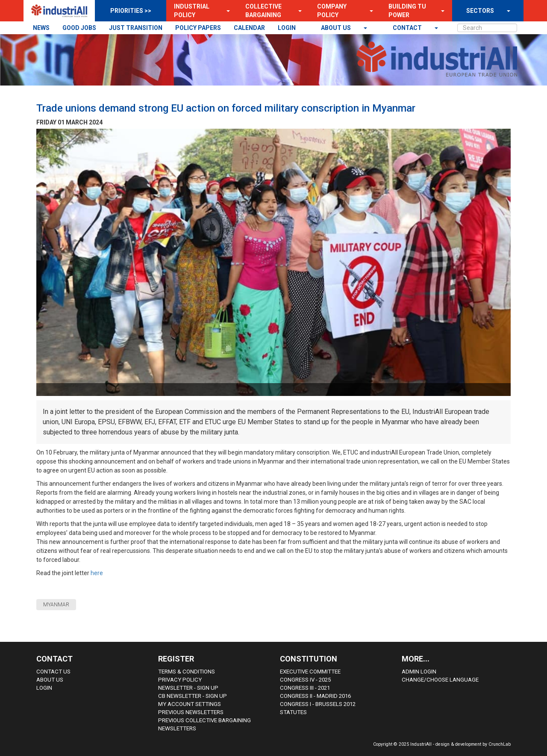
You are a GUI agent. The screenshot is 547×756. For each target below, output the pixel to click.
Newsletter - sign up (188, 688)
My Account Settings (190, 704)
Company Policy (332, 11)
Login (44, 688)
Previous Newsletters (191, 712)
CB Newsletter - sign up (193, 696)
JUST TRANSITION (136, 28)
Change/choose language (440, 680)
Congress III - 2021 (305, 688)
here (97, 573)
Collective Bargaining (263, 11)
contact (408, 28)
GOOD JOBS (79, 28)
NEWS (41, 28)
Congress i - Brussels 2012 (318, 704)
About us (337, 28)
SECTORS (480, 11)
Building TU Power (407, 11)
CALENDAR (249, 28)
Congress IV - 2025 (305, 680)
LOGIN (287, 28)
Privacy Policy (180, 680)
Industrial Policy (192, 11)
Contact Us (53, 672)
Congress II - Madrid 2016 (315, 696)
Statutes (293, 712)
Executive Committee (310, 672)
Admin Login (419, 672)
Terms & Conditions (187, 672)
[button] (226, 11)
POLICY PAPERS (198, 28)
